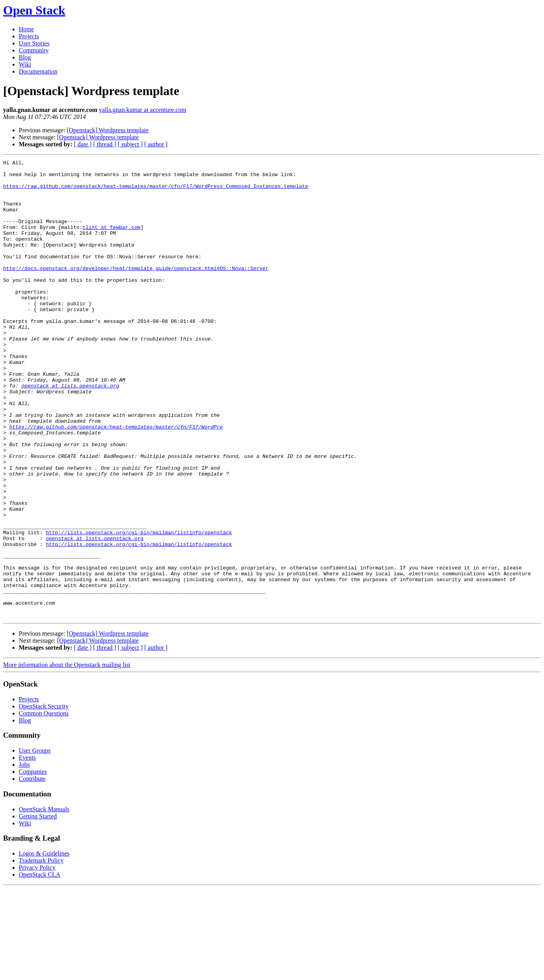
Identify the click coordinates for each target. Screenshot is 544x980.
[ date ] (83, 144)
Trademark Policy (41, 952)
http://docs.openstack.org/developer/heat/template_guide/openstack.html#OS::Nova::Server (136, 290)
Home (26, 29)
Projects (29, 36)
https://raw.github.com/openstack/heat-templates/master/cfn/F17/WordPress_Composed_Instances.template (156, 192)
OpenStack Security (44, 798)
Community (34, 50)
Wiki (25, 64)
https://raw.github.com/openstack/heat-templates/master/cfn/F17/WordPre (116, 481)
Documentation (38, 71)
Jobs (24, 856)
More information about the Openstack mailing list (67, 756)
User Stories (34, 43)
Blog (25, 57)
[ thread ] (105, 144)
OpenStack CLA (39, 966)
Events (27, 849)
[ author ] (156, 144)
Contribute (32, 870)
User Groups (35, 842)
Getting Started (38, 908)
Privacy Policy (37, 959)
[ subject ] (130, 144)
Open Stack (34, 10)
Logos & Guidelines (44, 945)
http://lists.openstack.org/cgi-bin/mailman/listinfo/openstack (139, 607)
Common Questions (44, 805)
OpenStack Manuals (44, 901)
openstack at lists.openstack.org (70, 431)
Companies (33, 863)
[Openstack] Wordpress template (108, 130)
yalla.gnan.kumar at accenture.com (143, 110)
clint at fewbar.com (111, 241)
